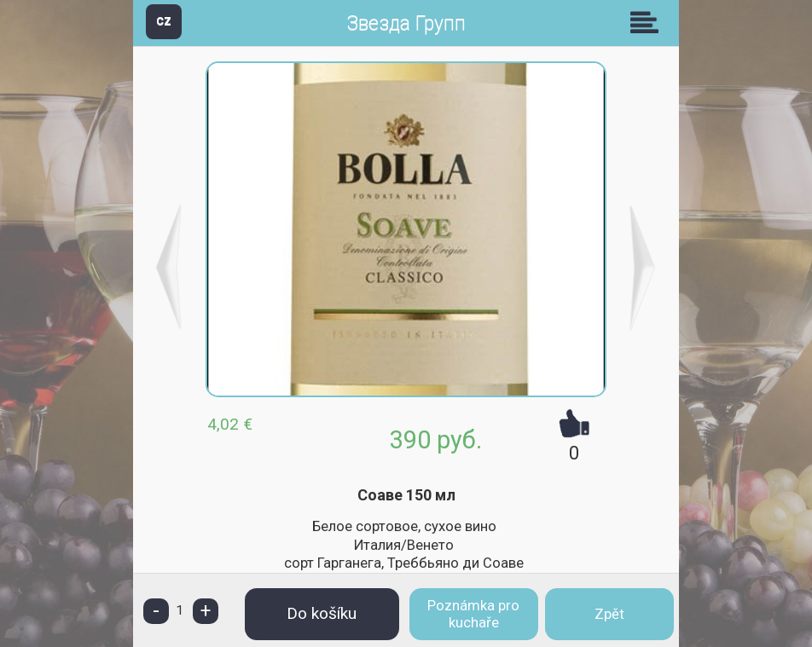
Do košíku (322, 613)
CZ (164, 21)
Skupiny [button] (648, 22)
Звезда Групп (406, 23)
